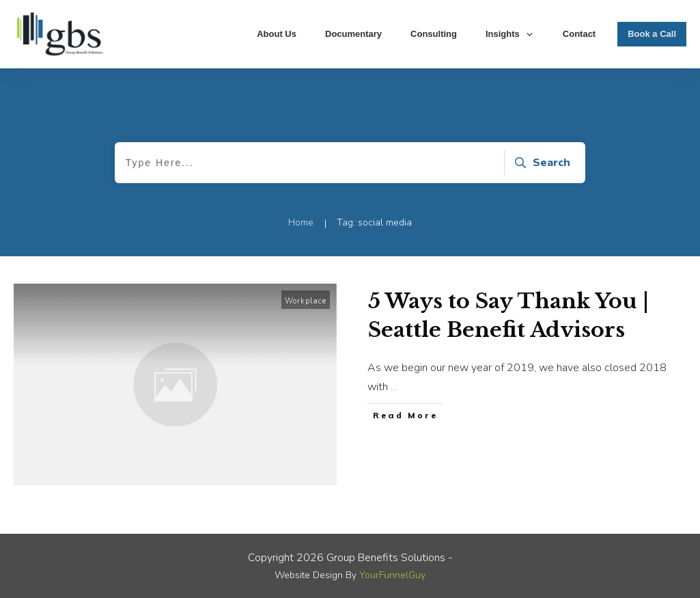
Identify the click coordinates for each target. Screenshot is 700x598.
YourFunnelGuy (392, 575)
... (394, 387)
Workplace (306, 301)
